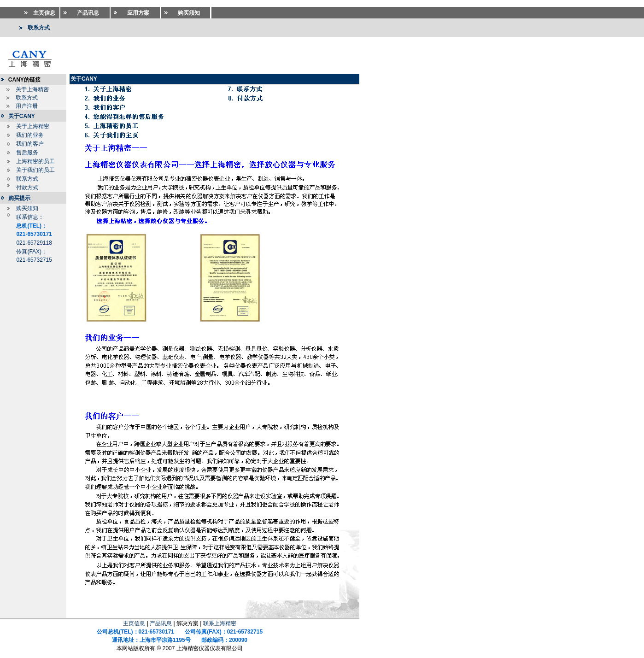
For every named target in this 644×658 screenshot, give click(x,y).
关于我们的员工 (35, 170)
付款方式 (27, 188)
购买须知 (27, 208)
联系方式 (27, 98)
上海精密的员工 (35, 161)
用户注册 (27, 106)
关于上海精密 (32, 89)
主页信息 (134, 623)
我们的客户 (30, 144)
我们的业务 (30, 135)
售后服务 (27, 153)
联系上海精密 (220, 623)
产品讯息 (161, 623)
